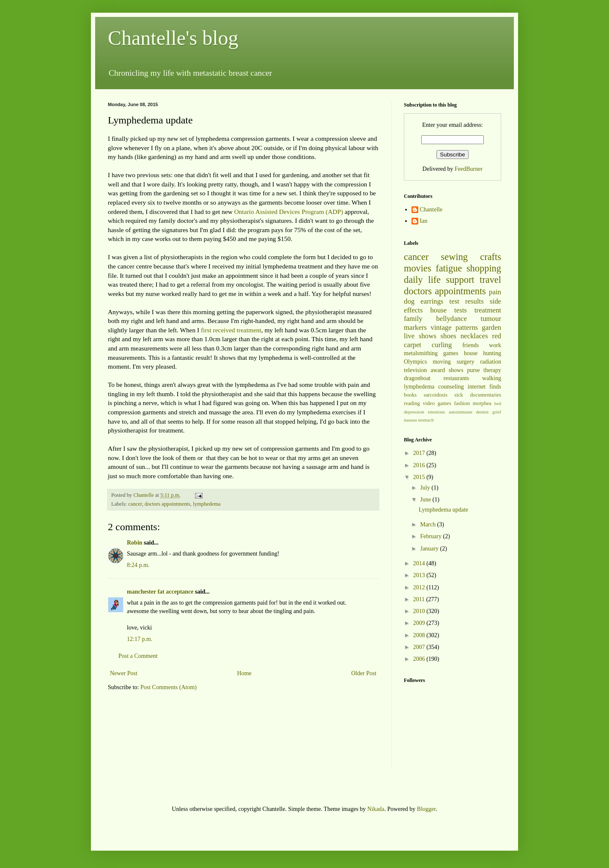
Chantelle (431, 209)
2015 (420, 477)
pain (495, 292)
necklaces (474, 336)
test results (467, 301)
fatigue (449, 268)
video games (437, 403)
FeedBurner (469, 169)
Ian (424, 221)
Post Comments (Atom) (169, 687)
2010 (420, 611)
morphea (482, 403)
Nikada (376, 809)
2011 (420, 599)
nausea (410, 420)
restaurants (457, 378)
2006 (420, 659)
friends (470, 345)
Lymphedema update (443, 510)
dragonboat (417, 378)
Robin (135, 543)
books (410, 395)
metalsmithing (421, 353)
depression (414, 412)
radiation (491, 362)
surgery (466, 362)
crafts (491, 257)
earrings (432, 301)
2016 (420, 465)
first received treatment (231, 330)
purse (473, 370)
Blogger (426, 809)
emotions (436, 412)
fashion (462, 403)
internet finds (485, 387)
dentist (483, 412)
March (428, 524)
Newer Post (124, 673)
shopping (484, 268)
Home (244, 673)
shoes (449, 336)
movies (418, 268)
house (438, 310)
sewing (454, 257)
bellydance (451, 319)
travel (490, 280)
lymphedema (207, 504)
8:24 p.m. (138, 565)
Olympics (415, 362)
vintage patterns (454, 327)
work (495, 345)
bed (498, 403)
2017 (420, 453)
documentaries (486, 395)
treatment (488, 310)
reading (412, 403)
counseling (451, 387)
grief (497, 412)
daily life (422, 280)
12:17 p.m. (140, 639)
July (426, 488)
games (451, 353)
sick (459, 395)
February (431, 536)
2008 (420, 635)
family (413, 319)
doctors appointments (167, 504)
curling (442, 345)
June (426, 500)
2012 (420, 587)
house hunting (483, 353)
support (460, 280)
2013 (420, 575)
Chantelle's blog (173, 38)
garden (491, 327)
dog (409, 301)
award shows (447, 370)
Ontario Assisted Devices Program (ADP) (289, 212)
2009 (420, 623)
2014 (420, 563)
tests (461, 310)
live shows (420, 336)
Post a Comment (138, 656)
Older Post (364, 673)
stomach (426, 420)
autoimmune (461, 412)
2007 (420, 647)
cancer (135, 504)
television (415, 370)
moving (442, 362)
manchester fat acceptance (161, 592)
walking (492, 378)
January (430, 549)
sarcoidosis (436, 395)
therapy (492, 370)
